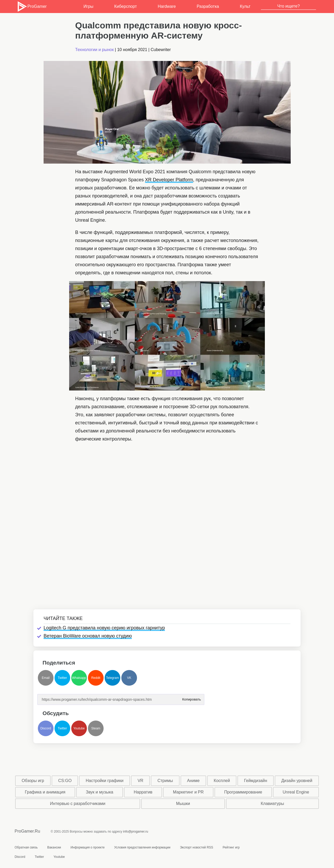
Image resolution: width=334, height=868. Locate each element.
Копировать (192, 698)
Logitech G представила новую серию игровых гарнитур (104, 628)
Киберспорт (126, 6)
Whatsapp (79, 678)
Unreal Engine (296, 792)
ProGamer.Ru (27, 831)
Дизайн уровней (297, 781)
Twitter (62, 678)
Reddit (96, 678)
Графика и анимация (45, 792)
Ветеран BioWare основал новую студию (88, 636)
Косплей (222, 781)
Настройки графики (105, 781)
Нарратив (143, 792)
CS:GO (65, 781)
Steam (96, 728)
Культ (245, 6)
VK (129, 678)
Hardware (167, 6)
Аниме (193, 781)
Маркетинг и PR (188, 792)
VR (140, 781)
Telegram (112, 678)
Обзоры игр (33, 781)
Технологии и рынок (94, 50)
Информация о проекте (88, 847)
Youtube (79, 728)
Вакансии (54, 847)
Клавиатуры (272, 804)
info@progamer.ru (136, 832)
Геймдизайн (256, 781)
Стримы (165, 781)
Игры (88, 6)
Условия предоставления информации (142, 847)
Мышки (183, 804)
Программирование (243, 792)
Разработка (208, 6)
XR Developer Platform (169, 180)
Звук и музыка (100, 792)
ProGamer (32, 7)
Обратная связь (26, 847)
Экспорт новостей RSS (196, 847)
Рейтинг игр (231, 847)
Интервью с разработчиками (77, 804)
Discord (46, 728)
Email (46, 678)
